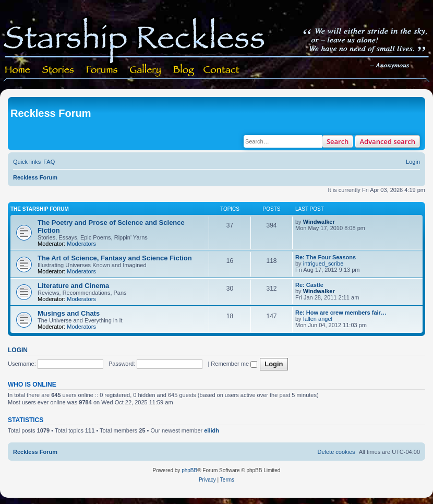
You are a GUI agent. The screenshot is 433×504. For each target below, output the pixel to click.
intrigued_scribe (323, 263)
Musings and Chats (69, 313)
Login (18, 350)
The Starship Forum (40, 209)
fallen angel (318, 319)
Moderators (81, 244)
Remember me (234, 364)
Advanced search (387, 141)
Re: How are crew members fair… (341, 313)
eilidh (212, 430)
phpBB (189, 470)
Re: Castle (309, 285)
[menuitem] (49, 162)
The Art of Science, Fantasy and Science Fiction (115, 258)
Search (338, 141)
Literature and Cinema (73, 286)
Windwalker (319, 222)
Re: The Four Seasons (326, 257)
